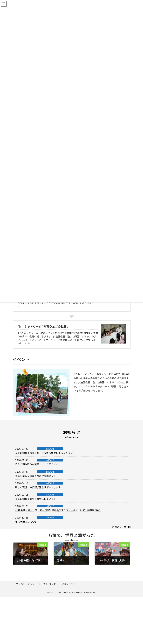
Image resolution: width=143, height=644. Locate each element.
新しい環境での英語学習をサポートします (38, 487)
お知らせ (50, 449)
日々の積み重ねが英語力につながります (37, 464)
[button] (121, 527)
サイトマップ (49, 584)
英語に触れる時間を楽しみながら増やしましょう (42, 453)
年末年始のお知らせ (26, 522)
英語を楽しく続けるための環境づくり (36, 476)
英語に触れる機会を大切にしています (36, 499)
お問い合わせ (69, 584)
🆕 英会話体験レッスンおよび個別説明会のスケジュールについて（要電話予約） (58, 510)
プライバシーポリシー (26, 584)
